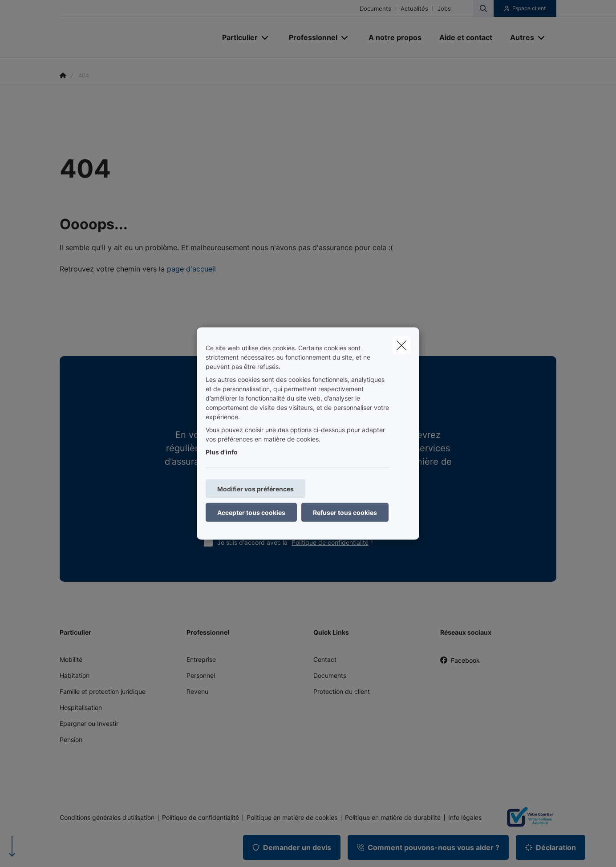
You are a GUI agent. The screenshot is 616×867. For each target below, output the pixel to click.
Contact (325, 659)
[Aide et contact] (466, 37)
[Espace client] (525, 8)
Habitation (75, 675)
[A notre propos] (395, 37)
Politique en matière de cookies (292, 818)
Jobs (444, 9)
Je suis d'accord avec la (297, 542)
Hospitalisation (81, 707)
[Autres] (519, 37)
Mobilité (71, 659)
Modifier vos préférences (255, 489)
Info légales (465, 818)
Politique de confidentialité (330, 542)
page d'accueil (191, 269)
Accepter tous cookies (251, 513)
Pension (71, 739)
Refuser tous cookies (345, 513)
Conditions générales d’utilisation (107, 818)
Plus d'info (222, 452)
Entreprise (201, 659)
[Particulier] (237, 37)
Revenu (197, 691)
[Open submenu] (265, 38)
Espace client (529, 8)
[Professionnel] (310, 37)
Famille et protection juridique (103, 691)
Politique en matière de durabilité (393, 818)
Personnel (201, 675)
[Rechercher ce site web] (483, 8)
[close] (401, 345)
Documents (375, 9)
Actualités (414, 9)
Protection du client (342, 691)
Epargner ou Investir (89, 723)
